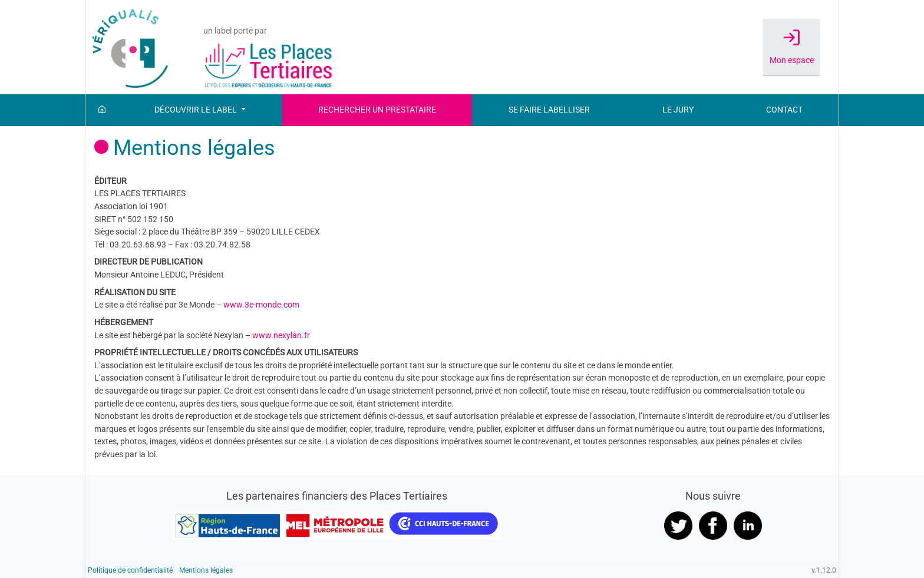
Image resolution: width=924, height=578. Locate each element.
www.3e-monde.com (261, 305)
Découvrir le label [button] (197, 110)
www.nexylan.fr (281, 336)
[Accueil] (102, 110)
